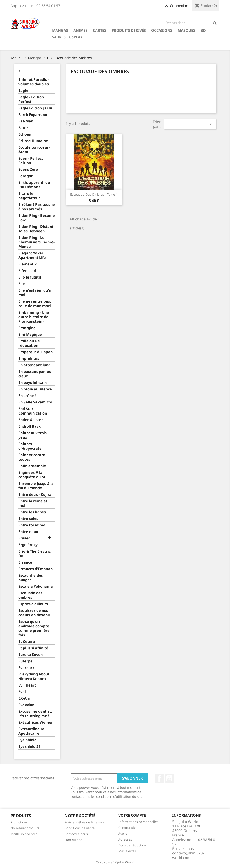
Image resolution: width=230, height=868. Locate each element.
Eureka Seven (31, 655)
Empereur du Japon (35, 352)
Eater (23, 128)
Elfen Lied (27, 271)
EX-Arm (25, 698)
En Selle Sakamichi (35, 402)
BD (203, 30)
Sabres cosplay (67, 37)
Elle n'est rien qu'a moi (35, 293)
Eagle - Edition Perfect (31, 99)
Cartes (100, 30)
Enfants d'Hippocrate (30, 446)
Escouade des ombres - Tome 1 (94, 194)
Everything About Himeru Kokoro (34, 676)
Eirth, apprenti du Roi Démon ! (34, 185)
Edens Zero (28, 169)
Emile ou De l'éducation (29, 343)
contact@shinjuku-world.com (188, 855)
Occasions (162, 30)
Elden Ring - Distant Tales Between (36, 229)
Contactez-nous (76, 834)
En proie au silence (35, 389)
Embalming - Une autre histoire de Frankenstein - (34, 317)
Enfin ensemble (32, 466)
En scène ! (27, 396)
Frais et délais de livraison (84, 822)
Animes (81, 30)
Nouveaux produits (25, 828)
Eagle (23, 91)
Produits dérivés (129, 30)
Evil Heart (27, 685)
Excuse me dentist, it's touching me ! (35, 714)
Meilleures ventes (24, 834)
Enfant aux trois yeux (33, 435)
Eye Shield (28, 740)
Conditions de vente (80, 828)
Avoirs (123, 833)
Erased (24, 538)
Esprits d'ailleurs (33, 604)
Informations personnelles (138, 822)
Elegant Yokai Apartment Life (32, 255)
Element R (28, 264)
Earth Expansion (33, 115)
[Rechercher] (191, 23)
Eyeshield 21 (29, 747)
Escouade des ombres (30, 595)
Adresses (125, 839)
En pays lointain (33, 383)
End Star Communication (33, 411)
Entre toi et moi (32, 525)
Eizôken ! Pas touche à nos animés (37, 207)
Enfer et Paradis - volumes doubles (34, 82)
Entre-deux (28, 532)
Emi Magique (30, 334)
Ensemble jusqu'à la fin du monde (36, 486)
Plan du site (73, 840)
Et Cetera (27, 642)
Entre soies (28, 519)
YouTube (169, 778)
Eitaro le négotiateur (29, 196)
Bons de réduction (132, 845)
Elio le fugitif (30, 277)
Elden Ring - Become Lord (37, 218)
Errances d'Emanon (35, 569)
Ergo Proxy (28, 545)
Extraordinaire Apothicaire (31, 731)
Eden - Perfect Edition (31, 161)
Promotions (19, 822)
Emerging (27, 328)
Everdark (27, 668)
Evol (22, 692)
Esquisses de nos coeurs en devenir (34, 613)
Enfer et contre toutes (32, 457)
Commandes (128, 828)
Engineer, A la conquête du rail (33, 475)
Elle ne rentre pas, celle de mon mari (35, 304)
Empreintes (29, 359)
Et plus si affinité (33, 648)
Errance (25, 562)
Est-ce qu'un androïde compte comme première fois (34, 628)
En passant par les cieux (35, 374)
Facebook (159, 778)
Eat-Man (26, 121)
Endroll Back (30, 426)
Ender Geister (31, 420)
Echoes (25, 134)
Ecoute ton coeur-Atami (34, 150)
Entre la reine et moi (33, 503)
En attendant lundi (35, 365)
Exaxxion (26, 705)
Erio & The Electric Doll (34, 554)
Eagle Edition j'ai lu (35, 108)
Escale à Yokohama (36, 586)
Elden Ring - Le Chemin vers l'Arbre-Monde (36, 242)
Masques (186, 30)
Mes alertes (127, 851)
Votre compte (132, 815)
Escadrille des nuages (31, 578)
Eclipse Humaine (33, 141)
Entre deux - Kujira (35, 495)
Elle (22, 284)
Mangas (60, 30)
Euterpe (25, 661)
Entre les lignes (32, 512)
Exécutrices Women (36, 722)
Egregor (25, 176)
